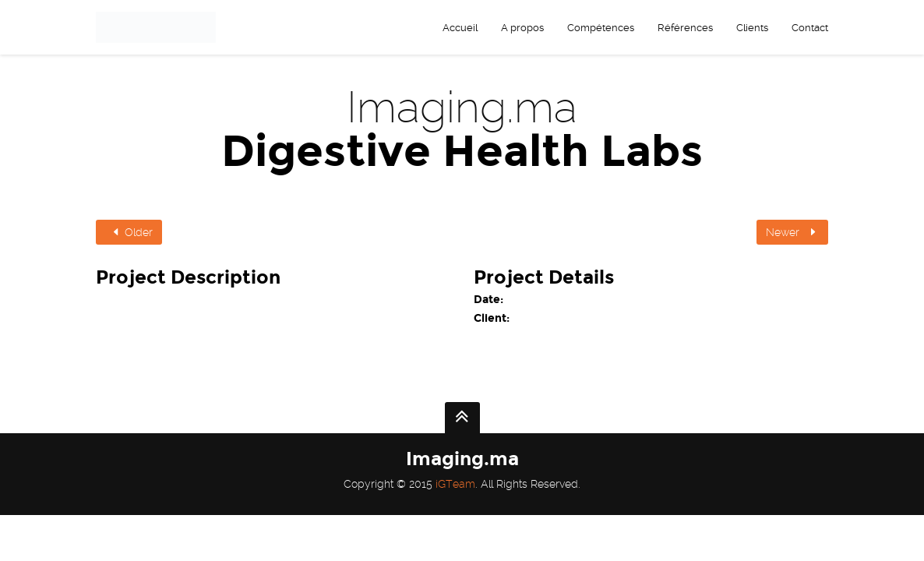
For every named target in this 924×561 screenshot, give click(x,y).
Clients (752, 28)
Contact (810, 28)
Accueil (460, 28)
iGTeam (455, 484)
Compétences (601, 28)
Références (685, 28)
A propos (522, 28)
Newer (792, 232)
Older (131, 232)
